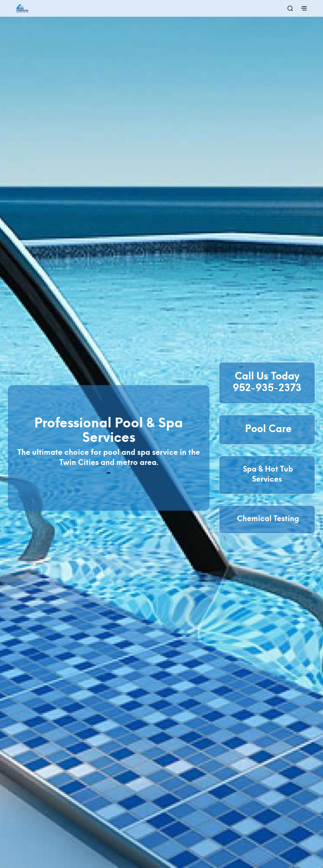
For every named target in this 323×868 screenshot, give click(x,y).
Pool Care (267, 429)
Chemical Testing (267, 519)
